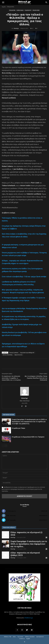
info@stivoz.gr (28, 618)
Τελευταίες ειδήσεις (9, 527)
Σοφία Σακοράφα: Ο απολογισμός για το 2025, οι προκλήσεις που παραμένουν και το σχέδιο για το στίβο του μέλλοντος (29, 422)
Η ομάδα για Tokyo (18, 428)
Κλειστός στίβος (36, 10)
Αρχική (4, 7)
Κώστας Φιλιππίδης (8, 355)
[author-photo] (25, 396)
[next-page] (6, 446)
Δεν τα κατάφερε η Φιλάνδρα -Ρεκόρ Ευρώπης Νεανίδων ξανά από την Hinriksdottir (36, 378)
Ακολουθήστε (43, 516)
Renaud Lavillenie (14, 353)
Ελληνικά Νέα (11, 7)
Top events (20, 637)
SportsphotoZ (40, 637)
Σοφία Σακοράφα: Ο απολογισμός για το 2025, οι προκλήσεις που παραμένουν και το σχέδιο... (29, 544)
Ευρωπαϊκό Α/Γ (28, 10)
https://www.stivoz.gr (25, 401)
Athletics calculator (30, 637)
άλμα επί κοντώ (18, 355)
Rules (14, 637)
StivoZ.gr (16, 28)
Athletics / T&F (8, 637)
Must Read (5, 424)
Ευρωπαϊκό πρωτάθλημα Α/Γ (27, 353)
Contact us (22, 639)
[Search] (46, 2)
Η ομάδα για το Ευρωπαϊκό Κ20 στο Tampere (28, 437)
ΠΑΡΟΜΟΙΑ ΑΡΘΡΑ (9, 415)
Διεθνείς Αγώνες (20, 10)
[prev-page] (3, 446)
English (28, 639)
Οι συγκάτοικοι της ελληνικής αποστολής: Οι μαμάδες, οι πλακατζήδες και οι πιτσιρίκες (11, 378)
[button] (3, 2)
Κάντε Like (44, 511)
